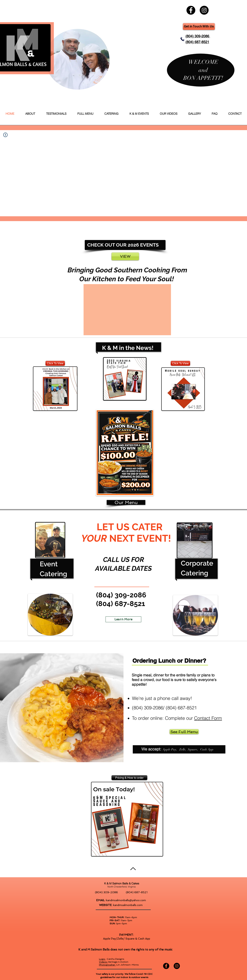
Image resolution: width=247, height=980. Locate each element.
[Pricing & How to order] (129, 778)
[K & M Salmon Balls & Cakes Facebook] (191, 10)
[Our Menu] (126, 502)
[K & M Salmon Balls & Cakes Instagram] (204, 10)
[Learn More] (123, 619)
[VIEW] (125, 256)
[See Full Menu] (184, 732)
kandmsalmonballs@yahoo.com (126, 900)
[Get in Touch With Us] (199, 27)
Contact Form (208, 718)
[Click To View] (55, 363)
